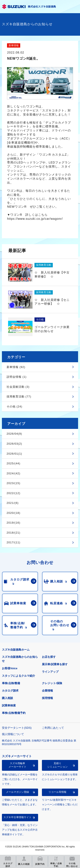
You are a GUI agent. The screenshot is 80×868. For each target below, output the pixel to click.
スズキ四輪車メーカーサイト (17, 765)
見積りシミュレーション (57, 765)
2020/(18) (14, 513)
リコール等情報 (57, 792)
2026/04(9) (14, 434)
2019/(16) (14, 523)
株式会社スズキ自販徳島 (42, 7)
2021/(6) (13, 503)
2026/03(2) (14, 444)
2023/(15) (14, 483)
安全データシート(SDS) (17, 728)
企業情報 (47, 691)
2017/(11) (14, 542)
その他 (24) (14, 407)
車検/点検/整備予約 (14, 713)
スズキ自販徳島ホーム (16, 650)
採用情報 (47, 698)
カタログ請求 (10, 691)
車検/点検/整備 (11, 683)
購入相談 (7, 698)
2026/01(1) (14, 454)
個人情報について (13, 734)
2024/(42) (14, 473)
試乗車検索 (9, 705)
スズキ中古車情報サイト (17, 817)
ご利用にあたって (53, 728)
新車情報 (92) (16, 367)
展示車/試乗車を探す (55, 664)
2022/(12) (14, 493)
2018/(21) (14, 533)
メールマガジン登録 (17, 792)
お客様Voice (10, 668)
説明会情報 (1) (17, 377)
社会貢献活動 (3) (18, 387)
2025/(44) (14, 463)
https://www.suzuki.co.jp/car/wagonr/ (35, 219)
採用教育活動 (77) (19, 397)
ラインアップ (50, 672)
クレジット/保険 (52, 683)
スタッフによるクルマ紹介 (19, 676)
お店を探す (49, 657)
